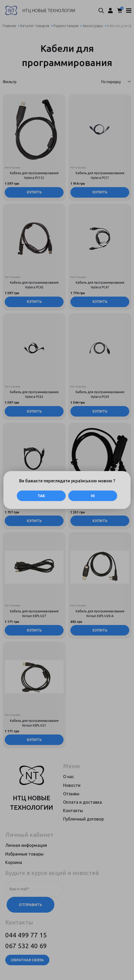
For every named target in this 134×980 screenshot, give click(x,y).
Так (41, 496)
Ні (93, 496)
